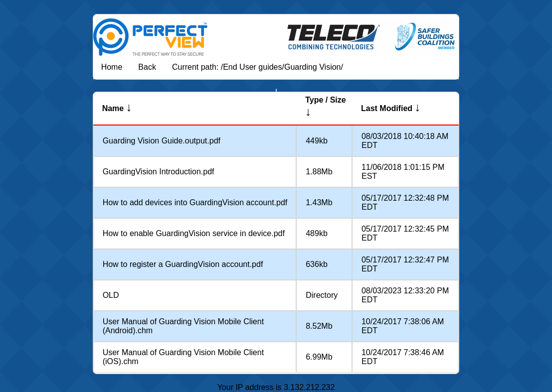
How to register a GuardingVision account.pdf (183, 264)
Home (112, 67)
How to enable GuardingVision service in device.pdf (194, 233)
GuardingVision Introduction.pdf (159, 172)
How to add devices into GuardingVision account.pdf (195, 202)
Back (147, 67)
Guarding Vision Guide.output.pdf (162, 141)
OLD (111, 295)
